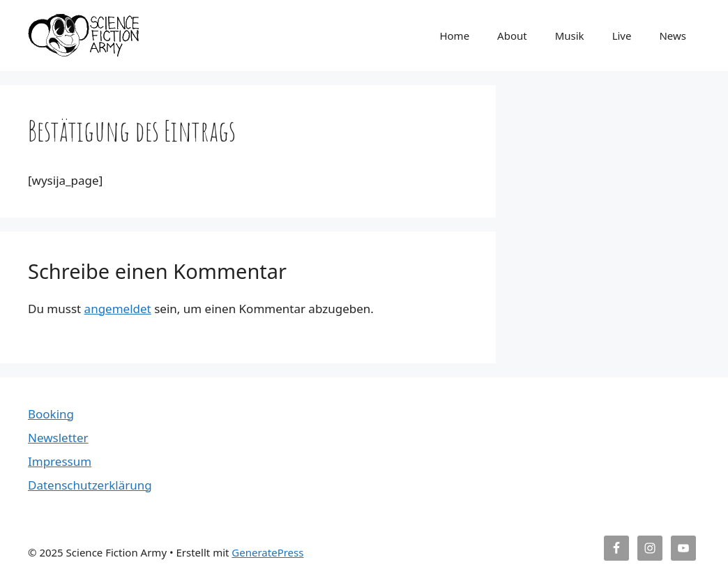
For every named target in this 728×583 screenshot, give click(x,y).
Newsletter (58, 438)
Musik (570, 36)
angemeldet (118, 309)
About (512, 36)
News (673, 36)
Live (622, 36)
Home (454, 36)
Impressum (60, 461)
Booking (51, 414)
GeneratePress (267, 552)
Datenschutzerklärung (90, 485)
